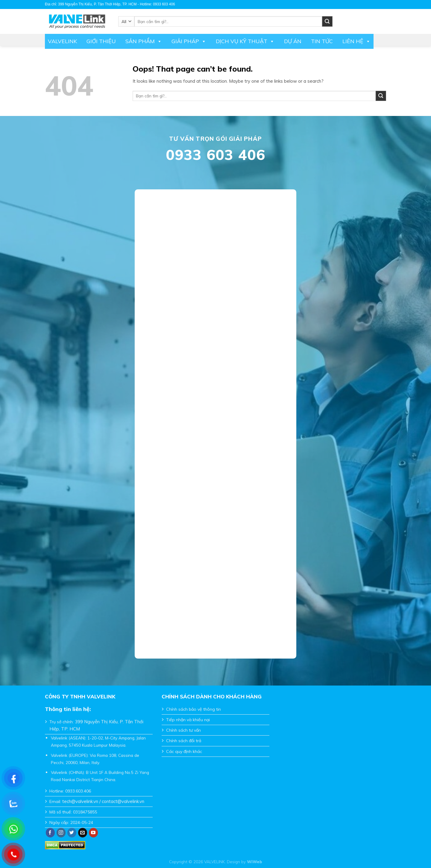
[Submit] (381, 96)
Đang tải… (215, 420)
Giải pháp (189, 41)
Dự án (293, 41)
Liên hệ (356, 41)
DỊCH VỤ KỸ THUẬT (245, 41)
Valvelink (62, 41)
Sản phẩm (144, 41)
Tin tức (322, 41)
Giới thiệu (101, 41)
